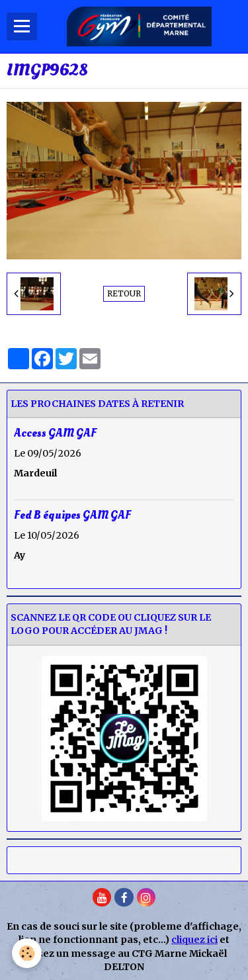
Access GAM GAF (55, 432)
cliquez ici (194, 940)
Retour (124, 293)
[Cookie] (27, 953)
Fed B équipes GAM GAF (72, 515)
